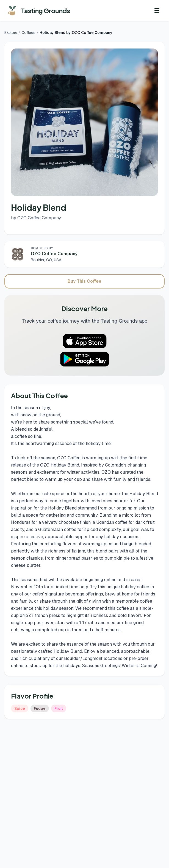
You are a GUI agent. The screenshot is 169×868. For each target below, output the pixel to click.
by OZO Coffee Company (36, 218)
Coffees (28, 33)
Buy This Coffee (84, 281)
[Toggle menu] (157, 10)
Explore (11, 33)
